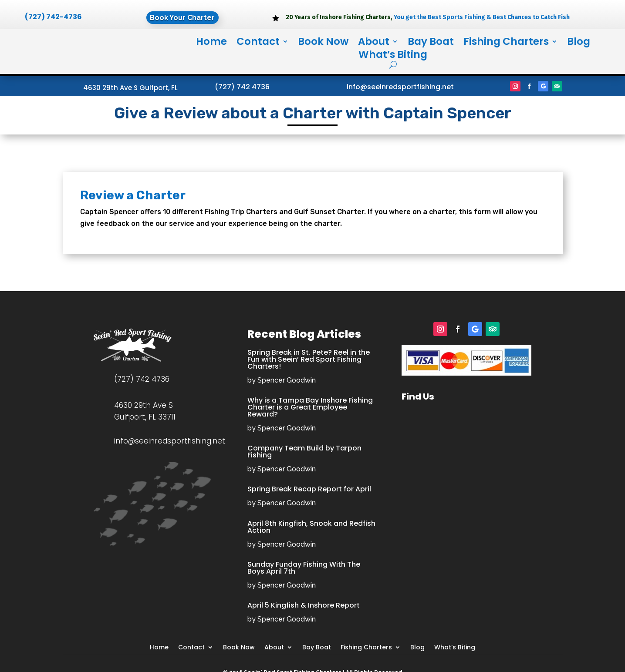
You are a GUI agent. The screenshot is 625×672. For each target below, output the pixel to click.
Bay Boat (431, 43)
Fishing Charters (506, 43)
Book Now (323, 43)
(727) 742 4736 (242, 87)
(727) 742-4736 (53, 17)
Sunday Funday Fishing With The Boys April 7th (304, 568)
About (374, 43)
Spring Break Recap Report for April (309, 489)
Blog (579, 43)
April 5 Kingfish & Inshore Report (304, 605)
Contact (258, 43)
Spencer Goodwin (287, 380)
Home (211, 43)
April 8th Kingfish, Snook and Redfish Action (311, 527)
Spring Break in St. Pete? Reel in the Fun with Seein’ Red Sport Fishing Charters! (309, 359)
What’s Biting (393, 56)
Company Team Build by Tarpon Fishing (304, 452)
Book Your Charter (182, 18)
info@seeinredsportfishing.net (400, 87)
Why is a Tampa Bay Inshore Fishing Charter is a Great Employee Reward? (310, 407)
